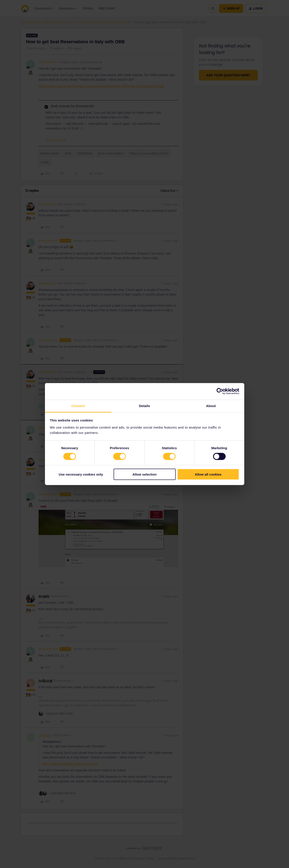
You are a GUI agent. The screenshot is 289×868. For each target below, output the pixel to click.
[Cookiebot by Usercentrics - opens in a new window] (220, 391)
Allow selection (144, 474)
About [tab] (211, 406)
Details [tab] (145, 406)
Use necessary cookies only (81, 474)
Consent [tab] (78, 406)
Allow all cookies (208, 474)
